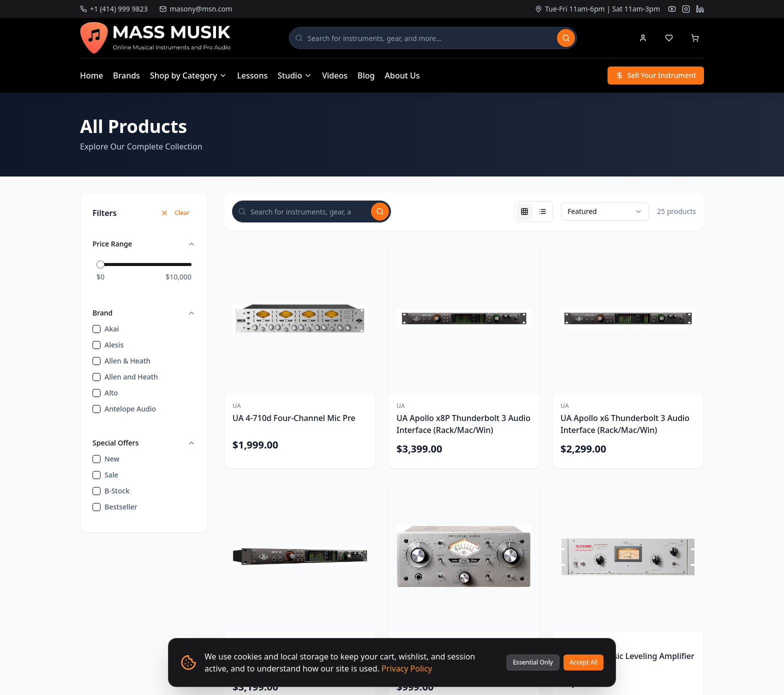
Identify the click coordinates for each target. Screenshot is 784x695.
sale (111, 475)
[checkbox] (96, 329)
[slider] (100, 264)
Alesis (114, 345)
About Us (402, 75)
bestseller (121, 507)
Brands (126, 75)
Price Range (144, 244)
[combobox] (605, 211)
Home (91, 75)
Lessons (252, 75)
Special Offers (144, 443)
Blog (366, 75)
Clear (175, 213)
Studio (295, 75)
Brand (144, 313)
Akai (112, 329)
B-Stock (117, 491)
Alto (111, 393)
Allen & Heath (127, 361)
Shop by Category (188, 75)
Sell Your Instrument (656, 75)
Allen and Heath (131, 377)
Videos (335, 75)
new (112, 459)
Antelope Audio (130, 409)
